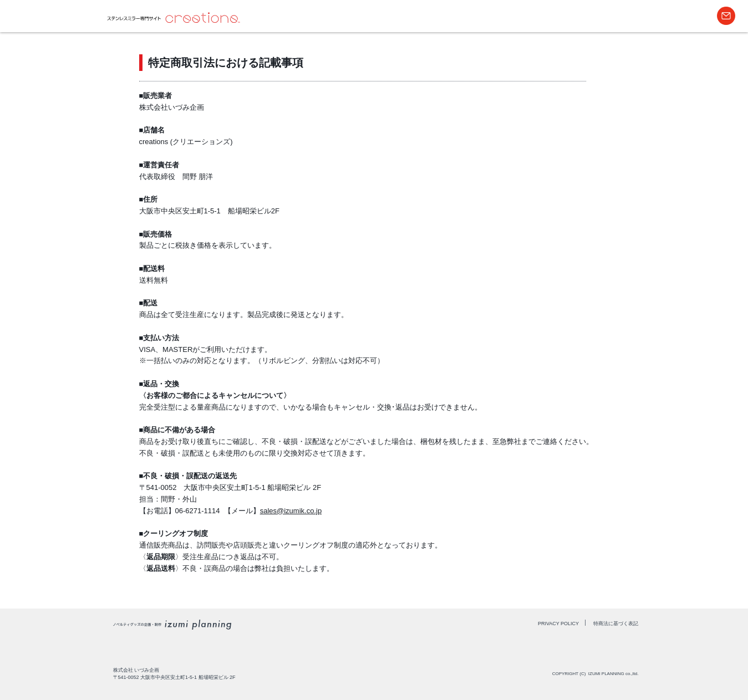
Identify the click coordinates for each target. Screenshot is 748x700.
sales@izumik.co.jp (291, 511)
